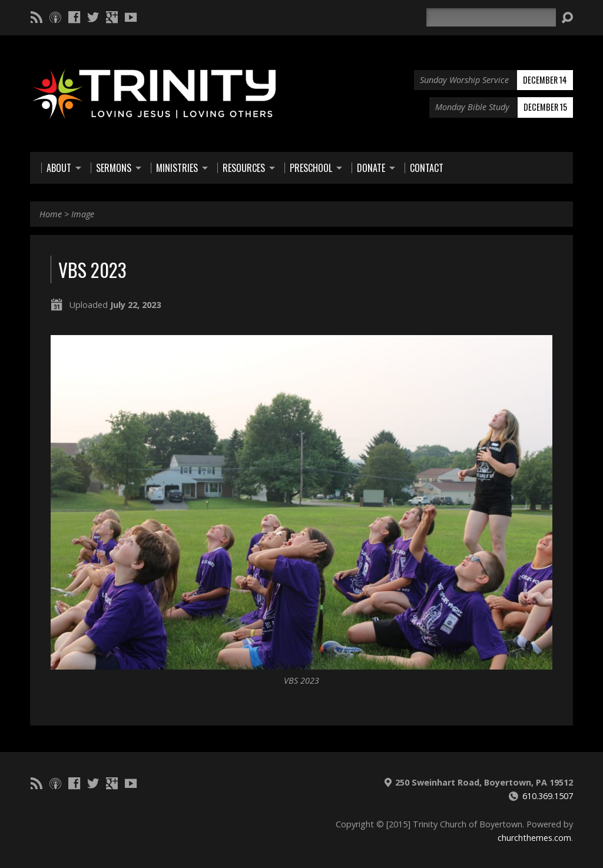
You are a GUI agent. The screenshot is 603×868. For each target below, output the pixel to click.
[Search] (491, 17)
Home (51, 214)
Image (83, 214)
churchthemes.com (534, 838)
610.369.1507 (548, 796)
